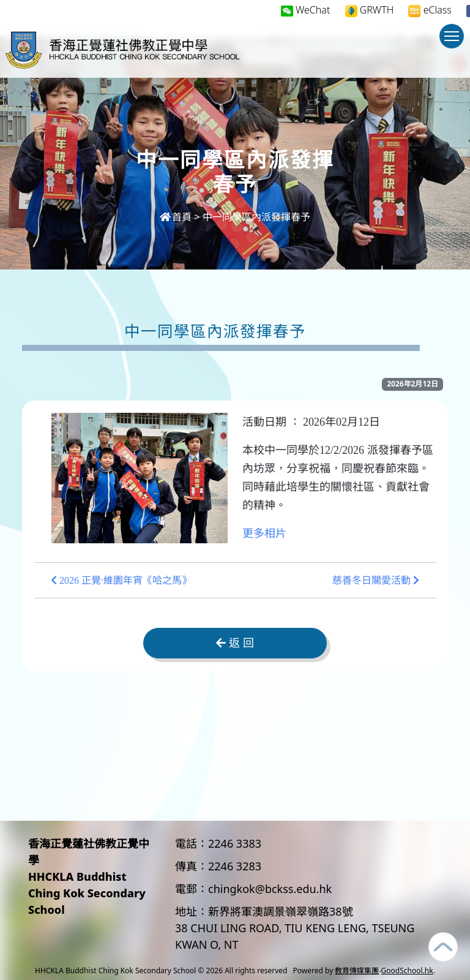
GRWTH (370, 10)
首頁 (176, 217)
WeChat (306, 10)
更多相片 (264, 533)
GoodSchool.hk (407, 971)
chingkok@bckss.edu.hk (270, 889)
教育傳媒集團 (357, 971)
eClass (430, 10)
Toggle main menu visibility (454, 42)
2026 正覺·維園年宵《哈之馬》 (121, 580)
